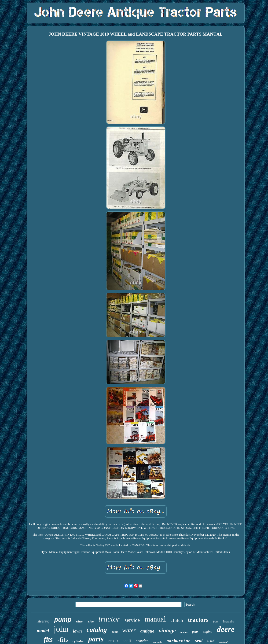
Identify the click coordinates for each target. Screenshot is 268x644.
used (211, 641)
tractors (198, 620)
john (61, 629)
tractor (109, 619)
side (91, 621)
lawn (77, 631)
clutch (177, 620)
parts (96, 639)
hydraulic (228, 622)
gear (195, 632)
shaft (127, 641)
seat (199, 640)
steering (44, 621)
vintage (167, 630)
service (132, 620)
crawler (142, 641)
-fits (63, 639)
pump (63, 620)
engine (207, 632)
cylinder (78, 641)
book (115, 632)
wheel (80, 621)
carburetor (179, 641)
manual (155, 619)
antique (147, 631)
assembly (157, 642)
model (43, 631)
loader (184, 632)
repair (113, 641)
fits (48, 639)
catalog (97, 630)
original (223, 642)
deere (226, 629)
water (129, 630)
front (216, 622)
